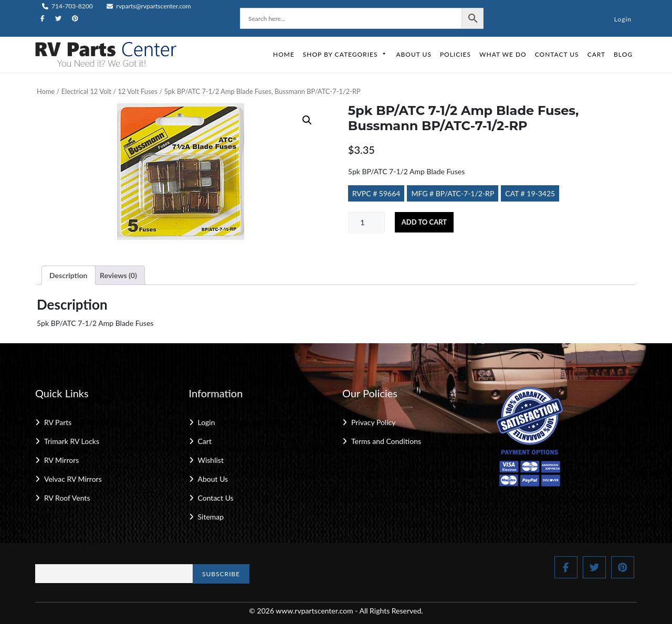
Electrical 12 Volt (86, 91)
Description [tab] (69, 275)
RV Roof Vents (67, 498)
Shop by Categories (345, 54)
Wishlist (211, 460)
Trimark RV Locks (72, 441)
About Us (413, 54)
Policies (455, 54)
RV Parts (58, 422)
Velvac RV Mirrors (73, 479)
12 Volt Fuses (138, 91)
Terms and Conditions (386, 441)
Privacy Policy (373, 422)
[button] (307, 120)
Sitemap (211, 517)
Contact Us (557, 54)
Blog (623, 54)
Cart (596, 54)
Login (623, 19)
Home (284, 54)
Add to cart (424, 222)
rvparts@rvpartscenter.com (149, 6)
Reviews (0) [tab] (118, 275)
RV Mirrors (61, 460)
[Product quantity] (366, 222)
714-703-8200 (67, 6)
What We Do (503, 54)
